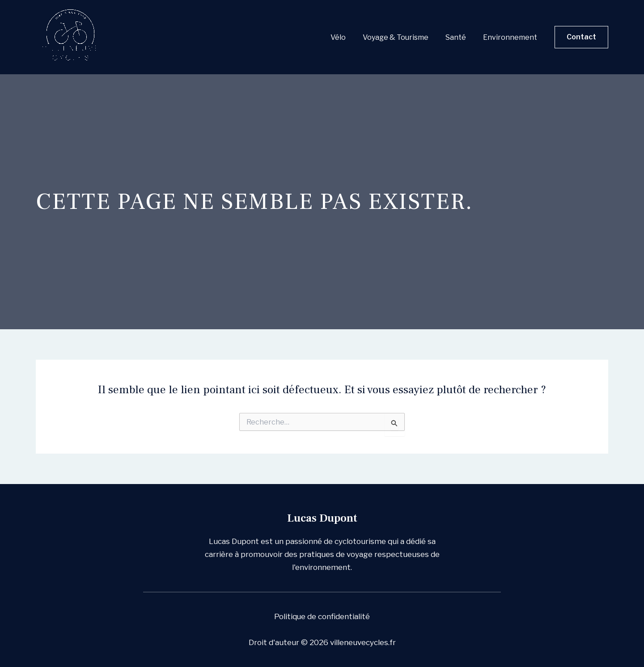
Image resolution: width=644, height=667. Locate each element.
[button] (581, 37)
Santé (460, 37)
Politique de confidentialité (322, 616)
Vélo (347, 37)
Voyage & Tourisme (402, 37)
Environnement (511, 37)
